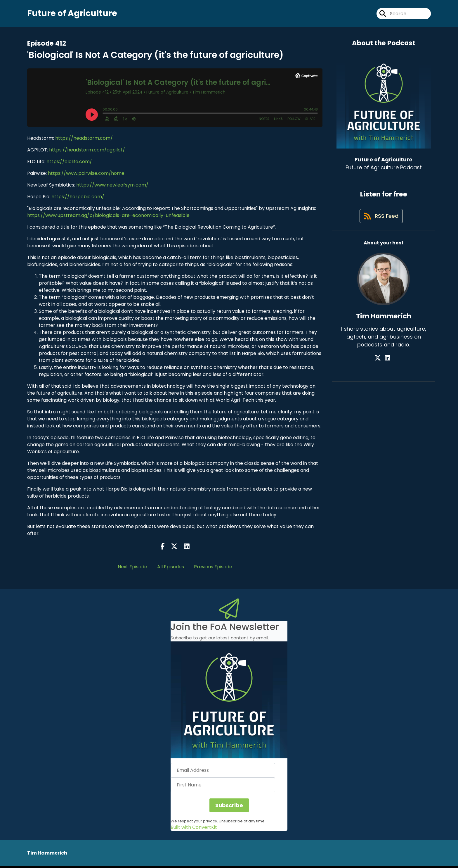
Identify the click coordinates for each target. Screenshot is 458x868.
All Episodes (171, 569)
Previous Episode (213, 569)
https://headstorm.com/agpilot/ (87, 152)
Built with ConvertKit (194, 829)
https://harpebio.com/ (78, 199)
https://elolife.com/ (69, 164)
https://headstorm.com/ (84, 140)
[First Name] (223, 787)
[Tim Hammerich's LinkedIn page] (387, 363)
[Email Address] (223, 772)
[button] (229, 702)
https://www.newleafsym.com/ (112, 187)
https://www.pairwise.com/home (86, 175)
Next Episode (132, 569)
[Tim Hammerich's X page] (380, 363)
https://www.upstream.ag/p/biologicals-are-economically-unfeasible (108, 217)
